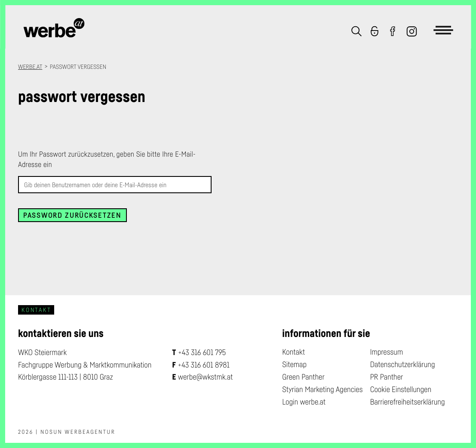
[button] (354, 32)
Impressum (387, 352)
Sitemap (294, 365)
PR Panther (387, 377)
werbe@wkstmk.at (206, 377)
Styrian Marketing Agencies (322, 389)
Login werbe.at (304, 402)
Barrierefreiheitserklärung (408, 402)
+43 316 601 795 (202, 352)
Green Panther (303, 377)
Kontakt (293, 352)
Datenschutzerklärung (403, 365)
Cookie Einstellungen (401, 389)
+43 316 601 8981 (204, 365)
